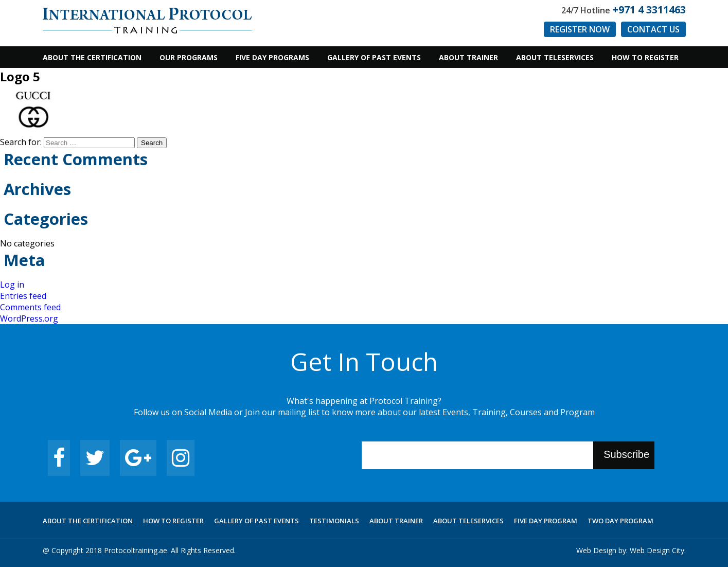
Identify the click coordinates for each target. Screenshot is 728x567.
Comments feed (30, 307)
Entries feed (23, 296)
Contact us (653, 29)
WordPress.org (29, 318)
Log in (12, 285)
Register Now (580, 29)
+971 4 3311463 (649, 10)
